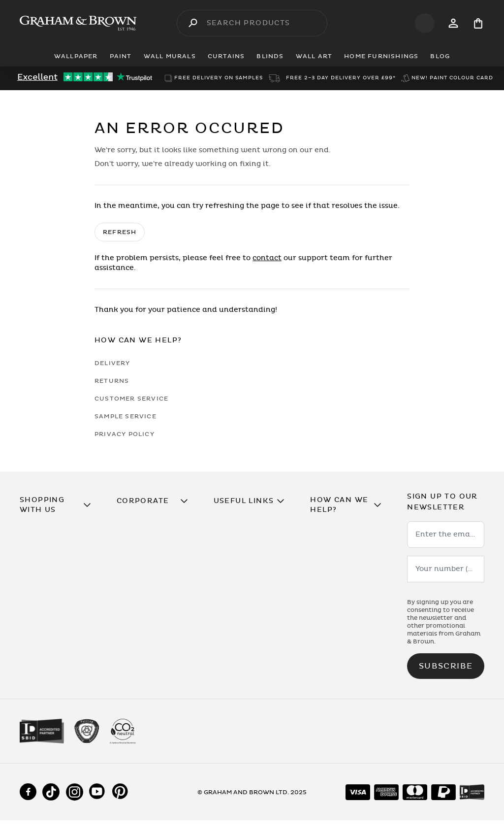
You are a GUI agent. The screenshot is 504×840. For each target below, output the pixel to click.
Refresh (120, 232)
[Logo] (78, 23)
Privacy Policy (125, 434)
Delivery (112, 363)
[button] (58, 505)
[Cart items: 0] (478, 23)
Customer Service (131, 399)
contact (267, 258)
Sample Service (126, 416)
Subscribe (446, 666)
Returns (112, 381)
